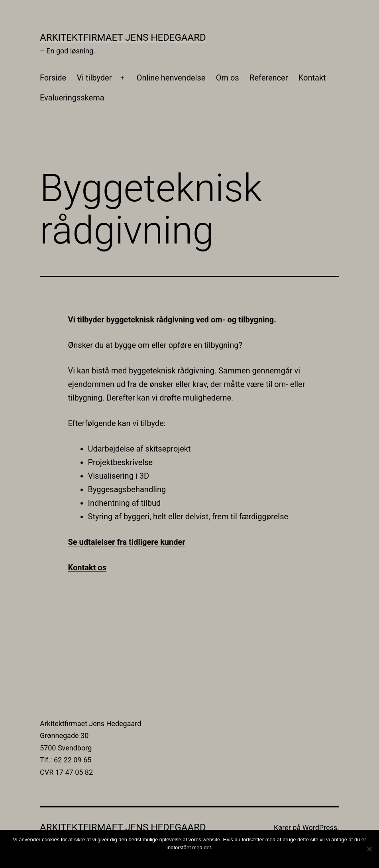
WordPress (320, 828)
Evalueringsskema (72, 98)
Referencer (269, 78)
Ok (191, 858)
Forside (53, 78)
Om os (228, 78)
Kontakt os (87, 568)
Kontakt (312, 78)
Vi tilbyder (94, 78)
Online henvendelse (171, 78)
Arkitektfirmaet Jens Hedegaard (123, 37)
